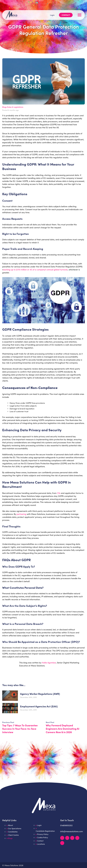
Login (52, 8)
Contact (66, 8)
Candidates (13, 832)
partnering (21, 514)
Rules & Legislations (16, 107)
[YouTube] (77, 838)
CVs (59, 493)
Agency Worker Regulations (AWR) (41, 694)
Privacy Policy (43, 835)
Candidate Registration (46, 831)
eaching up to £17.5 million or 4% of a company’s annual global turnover (35, 270)
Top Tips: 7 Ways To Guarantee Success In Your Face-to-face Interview (21, 729)
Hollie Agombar (49, 663)
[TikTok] (62, 843)
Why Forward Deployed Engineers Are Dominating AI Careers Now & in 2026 (64, 729)
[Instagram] (67, 838)
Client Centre (14, 836)
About (11, 825)
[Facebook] (72, 838)
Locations (41, 845)
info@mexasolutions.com (72, 831)
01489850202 (66, 825)
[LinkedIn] (62, 838)
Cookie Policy (43, 838)
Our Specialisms (15, 829)
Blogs (5, 107)
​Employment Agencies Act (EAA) (40, 706)
